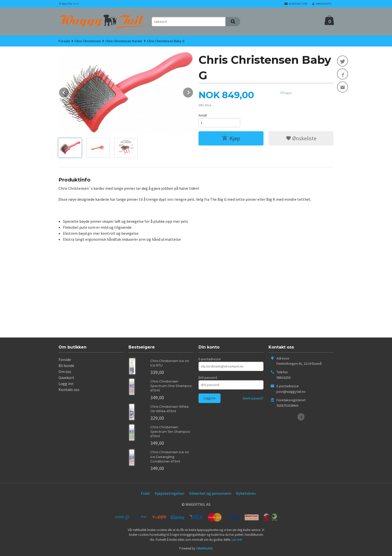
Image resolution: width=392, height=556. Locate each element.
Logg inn (66, 383)
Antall (203, 115)
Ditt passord (208, 377)
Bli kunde (66, 365)
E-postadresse (210, 359)
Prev (69, 91)
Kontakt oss (69, 389)
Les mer (237, 540)
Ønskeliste (301, 138)
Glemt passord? (253, 398)
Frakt (145, 493)
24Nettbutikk (204, 548)
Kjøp (231, 138)
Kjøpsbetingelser (170, 493)
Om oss (65, 371)
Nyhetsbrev (246, 493)
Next (193, 91)
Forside (64, 41)
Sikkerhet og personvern (210, 493)
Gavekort (66, 377)
